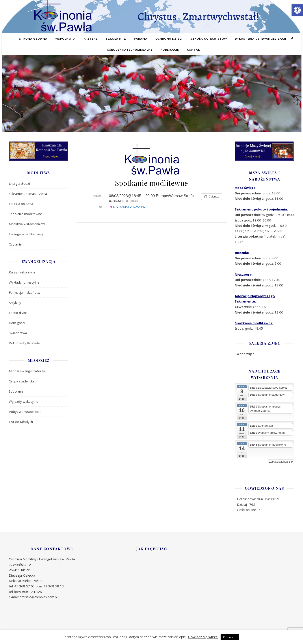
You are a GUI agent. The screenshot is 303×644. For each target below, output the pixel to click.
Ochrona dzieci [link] (169, 39)
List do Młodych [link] (21, 422)
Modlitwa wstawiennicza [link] (27, 224)
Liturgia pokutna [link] (21, 204)
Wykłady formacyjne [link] (24, 282)
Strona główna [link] (33, 39)
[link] (297, 10)
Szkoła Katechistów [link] (209, 39)
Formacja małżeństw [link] (25, 292)
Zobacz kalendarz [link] (281, 462)
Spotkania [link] (16, 391)
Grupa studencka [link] (22, 381)
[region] (152, 100)
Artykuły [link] (15, 303)
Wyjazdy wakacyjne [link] (24, 401)
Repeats (132, 201)
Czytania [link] (15, 244)
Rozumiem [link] (230, 637)
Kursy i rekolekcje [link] (22, 272)
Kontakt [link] (195, 50)
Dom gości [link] (17, 323)
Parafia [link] (141, 39)
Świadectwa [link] (18, 333)
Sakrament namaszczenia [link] (28, 194)
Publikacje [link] (170, 50)
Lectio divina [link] (18, 313)
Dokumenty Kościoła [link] (24, 343)
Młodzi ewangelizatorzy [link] (27, 371)
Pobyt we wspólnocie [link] (25, 411)
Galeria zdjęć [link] (244, 354)
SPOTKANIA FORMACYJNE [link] (128, 207)
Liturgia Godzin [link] (20, 183)
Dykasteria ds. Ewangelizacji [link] (261, 39)
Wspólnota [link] (65, 39)
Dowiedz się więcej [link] (203, 637)
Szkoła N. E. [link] (116, 39)
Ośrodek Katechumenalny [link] (130, 50)
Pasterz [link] (91, 39)
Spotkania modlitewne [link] (25, 214)
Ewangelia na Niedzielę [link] (26, 234)
